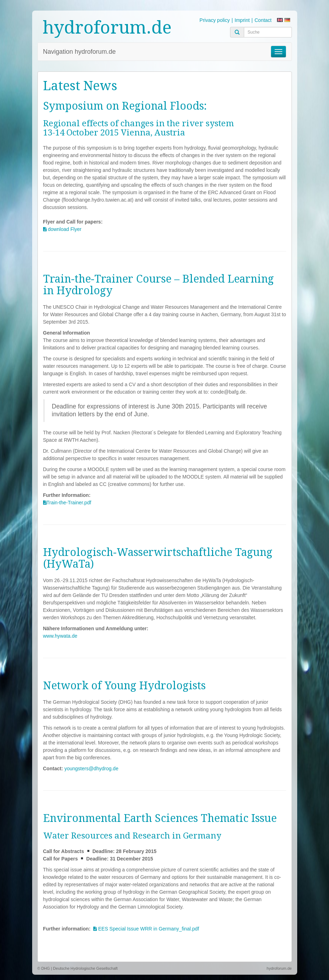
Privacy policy (215, 20)
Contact (263, 20)
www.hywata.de (60, 636)
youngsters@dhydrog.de (91, 769)
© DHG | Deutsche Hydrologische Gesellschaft (78, 968)
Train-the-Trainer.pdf (69, 503)
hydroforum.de (107, 27)
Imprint (242, 20)
